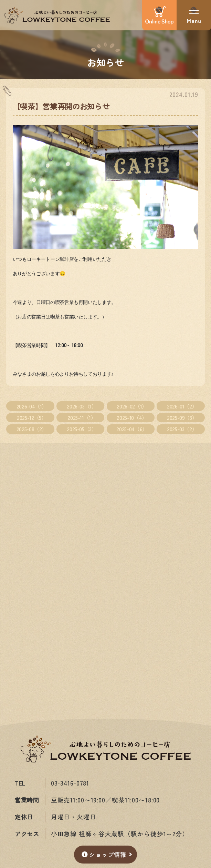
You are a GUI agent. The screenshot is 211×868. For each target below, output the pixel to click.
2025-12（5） (31, 417)
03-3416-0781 (70, 783)
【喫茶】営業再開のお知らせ (61, 106)
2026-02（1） (132, 406)
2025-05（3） (82, 429)
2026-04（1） (32, 406)
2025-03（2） (182, 429)
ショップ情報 (104, 854)
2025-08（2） (32, 429)
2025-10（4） (132, 417)
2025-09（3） (182, 417)
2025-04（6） (132, 429)
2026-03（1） (82, 406)
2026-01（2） (182, 406)
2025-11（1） (82, 417)
